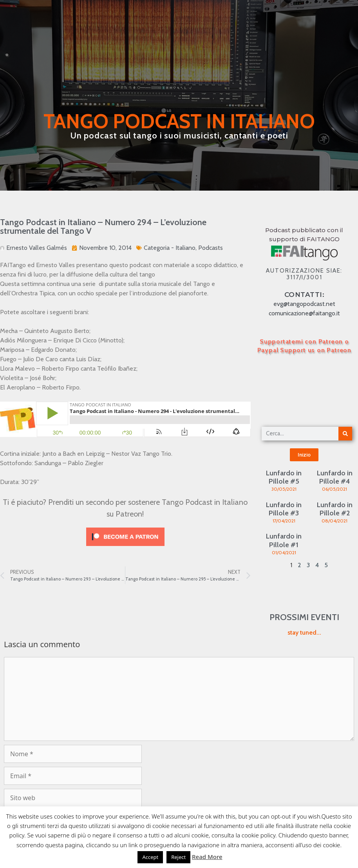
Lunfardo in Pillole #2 (335, 509)
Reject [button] (178, 857)
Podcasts (211, 248)
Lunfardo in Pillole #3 (284, 509)
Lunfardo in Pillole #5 (284, 477)
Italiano (185, 248)
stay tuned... (304, 632)
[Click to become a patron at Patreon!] (125, 548)
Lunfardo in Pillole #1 (284, 540)
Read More (207, 857)
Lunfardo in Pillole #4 (335, 477)
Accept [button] (150, 857)
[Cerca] (345, 434)
